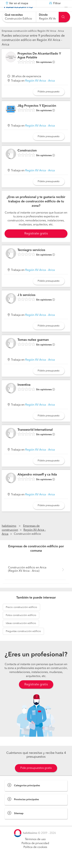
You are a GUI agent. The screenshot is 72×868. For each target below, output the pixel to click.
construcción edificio (21, 616)
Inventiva (24, 394)
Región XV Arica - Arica (40, 90)
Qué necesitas (14, 15)
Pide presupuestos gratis (36, 777)
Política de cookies (35, 856)
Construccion (27, 159)
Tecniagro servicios (31, 259)
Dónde (43, 15)
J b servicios (26, 304)
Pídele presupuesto (49, 100)
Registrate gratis (36, 242)
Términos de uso (35, 848)
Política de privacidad (35, 852)
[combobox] (19, 17)
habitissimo (9, 535)
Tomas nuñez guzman (33, 349)
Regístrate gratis (36, 693)
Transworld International (35, 439)
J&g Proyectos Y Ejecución (37, 114)
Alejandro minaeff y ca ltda (37, 483)
